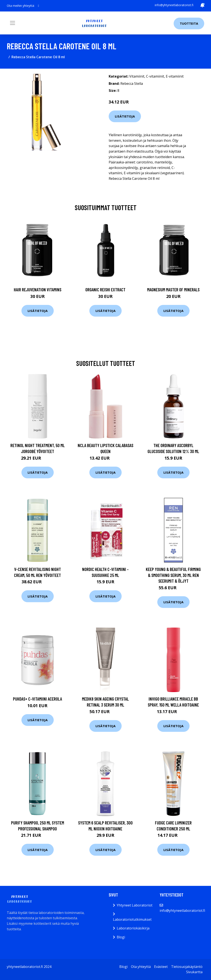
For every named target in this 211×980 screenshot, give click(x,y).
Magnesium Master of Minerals (173, 290)
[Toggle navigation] (13, 23)
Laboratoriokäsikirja (133, 928)
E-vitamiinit (175, 76)
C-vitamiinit (155, 76)
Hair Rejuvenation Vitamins (38, 290)
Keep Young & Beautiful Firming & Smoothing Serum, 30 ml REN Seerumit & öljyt (173, 575)
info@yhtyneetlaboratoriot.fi (174, 5)
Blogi (121, 937)
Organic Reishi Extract (105, 290)
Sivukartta (194, 972)
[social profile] (39, 6)
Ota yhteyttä (141, 967)
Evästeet (161, 967)
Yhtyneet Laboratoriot (135, 905)
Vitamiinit (137, 76)
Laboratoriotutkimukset (132, 919)
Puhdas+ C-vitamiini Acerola (37, 699)
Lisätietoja (125, 116)
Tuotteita (189, 23)
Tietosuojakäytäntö (187, 967)
